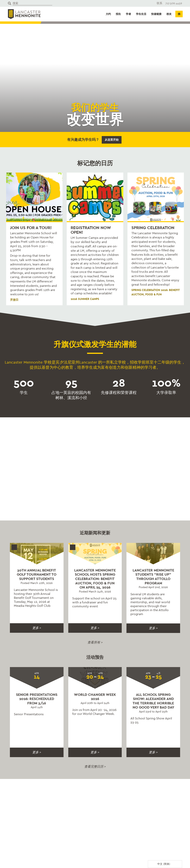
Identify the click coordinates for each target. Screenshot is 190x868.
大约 (108, 14)
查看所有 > (95, 642)
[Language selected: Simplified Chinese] (165, 864)
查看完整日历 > (95, 767)
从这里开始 (112, 140)
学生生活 (141, 14)
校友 (169, 14)
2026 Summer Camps (85, 299)
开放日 (14, 300)
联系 (160, 3)
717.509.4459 (174, 3)
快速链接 (156, 14)
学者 (128, 14)
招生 (118, 14)
